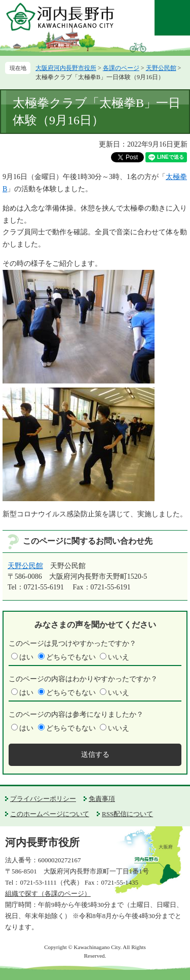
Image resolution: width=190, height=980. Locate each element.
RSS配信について (127, 814)
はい (26, 657)
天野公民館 (161, 68)
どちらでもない (71, 657)
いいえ (119, 657)
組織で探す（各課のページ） (48, 894)
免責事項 (102, 799)
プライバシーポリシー (43, 799)
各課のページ (121, 68)
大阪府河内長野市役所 (66, 68)
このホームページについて (50, 814)
